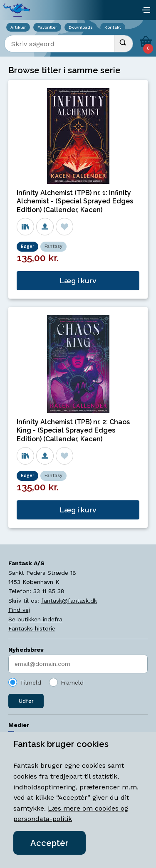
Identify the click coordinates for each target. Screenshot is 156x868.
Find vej (19, 610)
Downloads (81, 27)
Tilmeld (31, 683)
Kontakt (113, 27)
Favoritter (47, 27)
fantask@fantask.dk (69, 601)
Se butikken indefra (35, 619)
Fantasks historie (32, 628)
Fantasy (53, 246)
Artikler (18, 27)
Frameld (72, 683)
